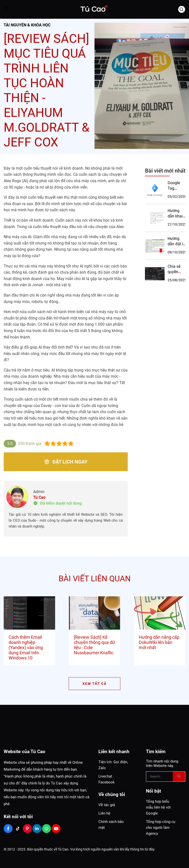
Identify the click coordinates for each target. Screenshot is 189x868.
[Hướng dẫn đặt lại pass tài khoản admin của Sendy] (155, 246)
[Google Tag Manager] (155, 190)
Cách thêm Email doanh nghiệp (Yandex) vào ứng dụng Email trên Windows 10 (26, 647)
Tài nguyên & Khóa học (27, 25)
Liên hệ (104, 813)
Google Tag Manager (175, 188)
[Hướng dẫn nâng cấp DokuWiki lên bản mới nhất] (160, 613)
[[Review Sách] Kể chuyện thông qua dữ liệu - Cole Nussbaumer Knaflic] (95, 613)
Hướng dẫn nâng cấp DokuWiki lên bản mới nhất (159, 642)
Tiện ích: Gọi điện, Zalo (113, 765)
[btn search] (179, 777)
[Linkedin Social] (37, 829)
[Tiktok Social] (18, 829)
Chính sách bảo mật (111, 825)
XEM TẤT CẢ (94, 684)
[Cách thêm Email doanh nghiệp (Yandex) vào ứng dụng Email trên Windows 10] (29, 613)
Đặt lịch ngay (66, 462)
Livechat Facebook (107, 779)
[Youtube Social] (56, 829)
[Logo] (94, 9)
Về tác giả (107, 805)
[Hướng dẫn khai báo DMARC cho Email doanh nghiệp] (155, 218)
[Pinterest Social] (27, 829)
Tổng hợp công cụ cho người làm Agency (161, 828)
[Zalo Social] (47, 829)
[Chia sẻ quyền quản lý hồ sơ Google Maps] (155, 274)
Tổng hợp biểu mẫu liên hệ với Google (158, 807)
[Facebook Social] (8, 829)
